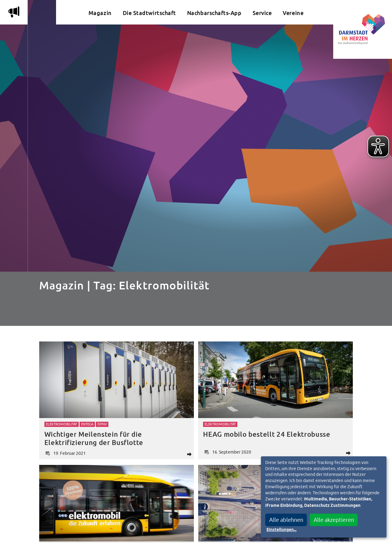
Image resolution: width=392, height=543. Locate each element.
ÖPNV (102, 424)
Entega (87, 424)
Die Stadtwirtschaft (149, 13)
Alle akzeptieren (334, 520)
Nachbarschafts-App (214, 13)
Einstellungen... (281, 530)
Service (262, 13)
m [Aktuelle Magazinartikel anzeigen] (14, 12)
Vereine (293, 13)
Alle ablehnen (286, 520)
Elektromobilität (62, 424)
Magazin (100, 13)
